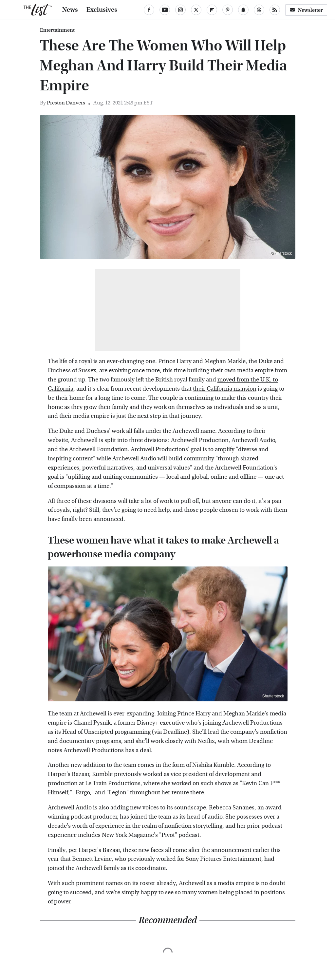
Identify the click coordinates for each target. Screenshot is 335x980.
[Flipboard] (212, 10)
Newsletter (306, 10)
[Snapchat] (243, 10)
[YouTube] (165, 10)
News (70, 10)
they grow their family (100, 407)
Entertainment (57, 30)
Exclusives (102, 10)
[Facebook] (149, 10)
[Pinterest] (228, 10)
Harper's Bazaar (68, 774)
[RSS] (275, 10)
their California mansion (225, 389)
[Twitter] (196, 10)
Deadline (175, 732)
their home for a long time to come (101, 398)
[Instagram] (180, 10)
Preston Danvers (66, 103)
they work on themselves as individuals (192, 407)
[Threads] (259, 10)
